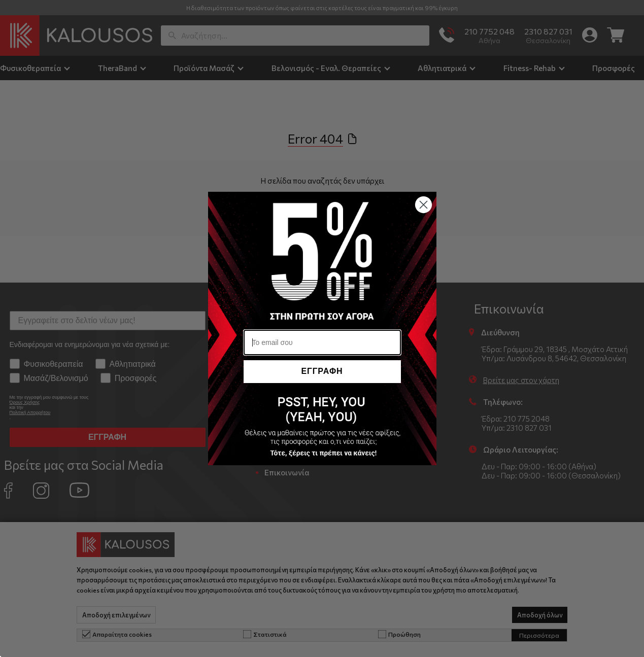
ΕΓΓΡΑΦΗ (322, 371)
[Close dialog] (423, 205)
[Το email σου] (322, 342)
